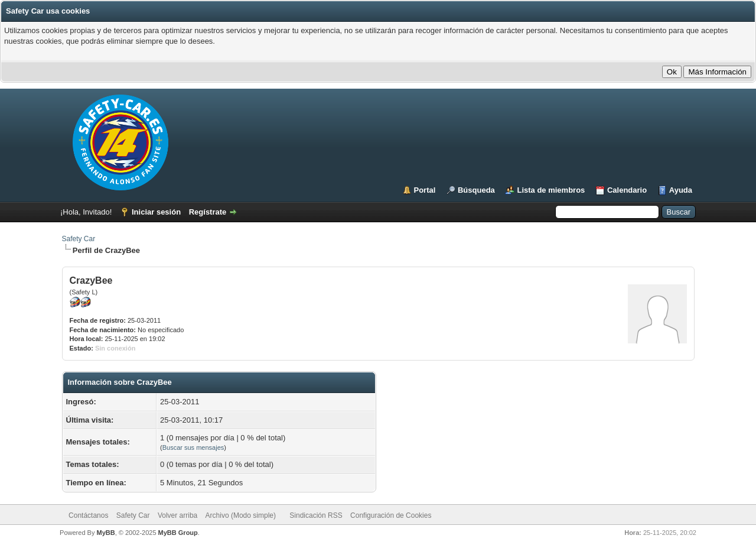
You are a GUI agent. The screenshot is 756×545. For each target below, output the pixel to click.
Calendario (627, 190)
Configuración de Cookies (391, 515)
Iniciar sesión (156, 212)
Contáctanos (88, 515)
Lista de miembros (551, 190)
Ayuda (681, 190)
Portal (425, 190)
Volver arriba (177, 515)
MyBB (105, 533)
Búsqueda (476, 190)
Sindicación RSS (316, 515)
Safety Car (79, 239)
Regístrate (208, 212)
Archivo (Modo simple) (241, 515)
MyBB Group (178, 533)
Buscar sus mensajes (193, 447)
